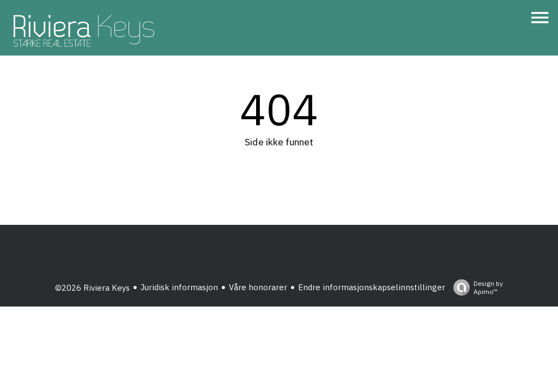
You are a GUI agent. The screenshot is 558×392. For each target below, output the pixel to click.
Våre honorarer (258, 287)
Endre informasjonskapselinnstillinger (372, 287)
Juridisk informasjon (179, 287)
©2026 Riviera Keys (92, 288)
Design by (475, 287)
